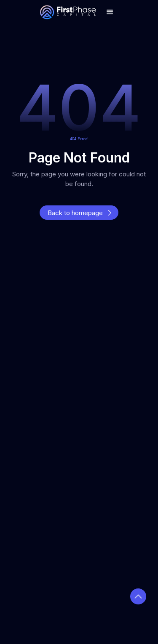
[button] (110, 12)
